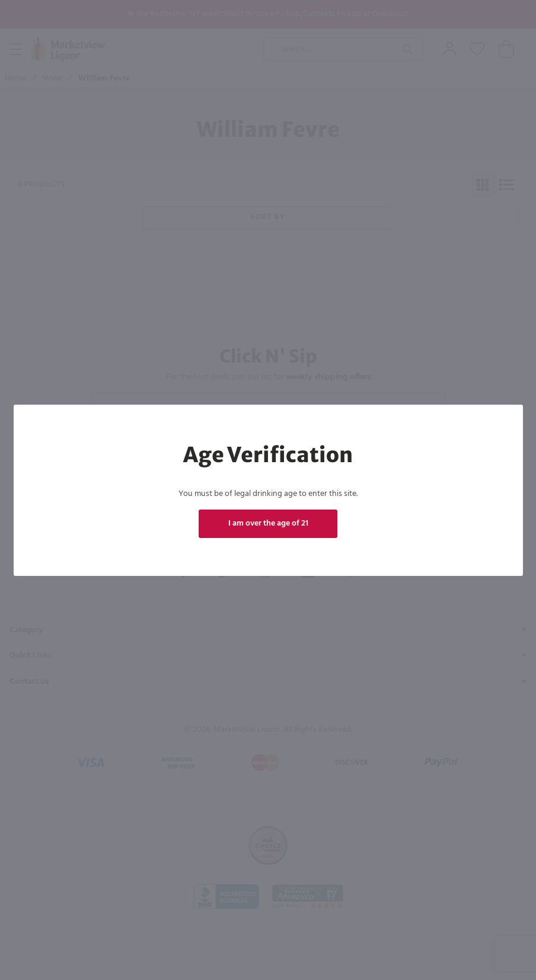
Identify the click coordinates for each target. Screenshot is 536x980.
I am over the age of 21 (268, 523)
